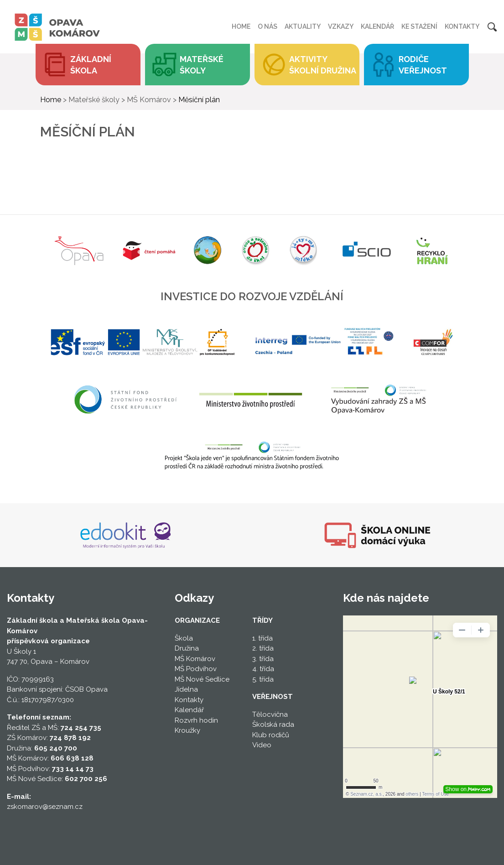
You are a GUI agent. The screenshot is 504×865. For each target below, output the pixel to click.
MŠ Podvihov (196, 669)
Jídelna (186, 689)
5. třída (263, 679)
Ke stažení (419, 26)
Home (241, 26)
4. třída (263, 669)
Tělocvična (270, 714)
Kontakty (462, 26)
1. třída (262, 638)
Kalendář (377, 26)
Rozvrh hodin (196, 720)
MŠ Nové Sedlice (202, 679)
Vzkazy (341, 26)
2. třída (263, 648)
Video (262, 745)
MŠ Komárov (195, 659)
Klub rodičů (271, 735)
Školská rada (273, 724)
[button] (197, 65)
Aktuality (303, 26)
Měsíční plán (199, 100)
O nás (268, 26)
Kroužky (187, 730)
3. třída (263, 659)
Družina (187, 648)
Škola (184, 638)
